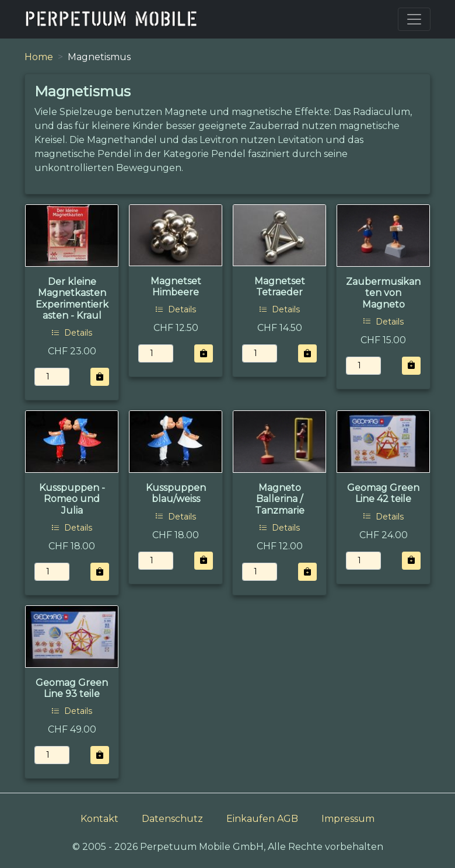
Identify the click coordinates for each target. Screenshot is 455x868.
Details (72, 333)
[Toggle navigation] (414, 19)
